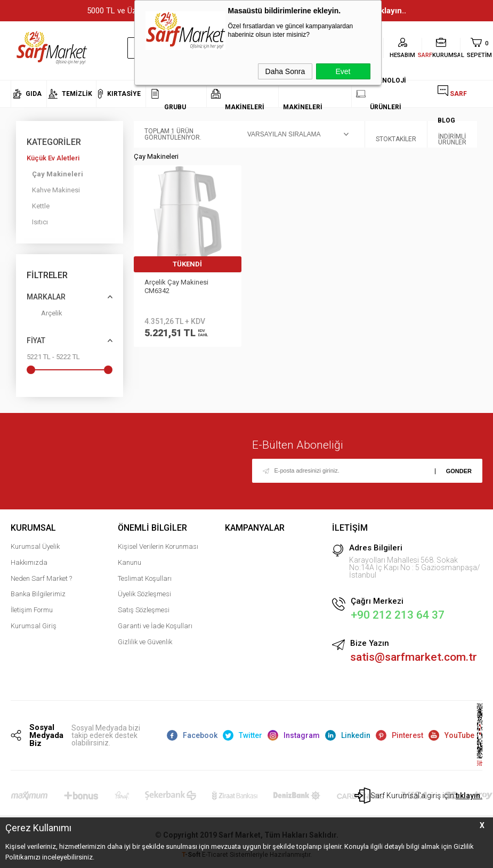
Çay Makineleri (58, 174)
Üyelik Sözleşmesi (144, 594)
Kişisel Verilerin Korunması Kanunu (158, 554)
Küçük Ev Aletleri (53, 158)
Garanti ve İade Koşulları (155, 626)
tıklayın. (469, 796)
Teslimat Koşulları (145, 578)
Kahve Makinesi (56, 190)
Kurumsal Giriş (34, 626)
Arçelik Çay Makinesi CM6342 (176, 286)
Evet (343, 71)
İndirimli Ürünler (452, 135)
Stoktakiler (396, 134)
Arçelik (45, 315)
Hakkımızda (29, 562)
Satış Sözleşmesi (144, 610)
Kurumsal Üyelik (35, 546)
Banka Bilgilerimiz (38, 594)
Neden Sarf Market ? (41, 578)
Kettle (41, 206)
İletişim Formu (32, 610)
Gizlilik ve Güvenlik (145, 642)
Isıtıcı (40, 222)
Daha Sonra (285, 71)
